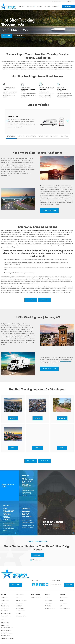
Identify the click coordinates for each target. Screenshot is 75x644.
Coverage (40, 6)
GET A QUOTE (37, 552)
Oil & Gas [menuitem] (18, 611)
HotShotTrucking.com (65, 362)
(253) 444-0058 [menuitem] (5, 620)
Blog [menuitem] (61, 603)
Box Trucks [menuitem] (4, 600)
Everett (37, 419)
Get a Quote (69, 6)
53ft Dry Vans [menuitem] (5, 606)
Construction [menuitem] (19, 600)
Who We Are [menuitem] (49, 598)
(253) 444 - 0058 (18, 30)
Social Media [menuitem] (63, 600)
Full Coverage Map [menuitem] (36, 595)
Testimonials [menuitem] (49, 600)
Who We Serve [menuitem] (20, 592)
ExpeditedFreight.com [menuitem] (7, 625)
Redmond (62, 419)
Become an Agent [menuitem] (50, 606)
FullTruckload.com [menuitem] (6, 628)
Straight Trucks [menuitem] (5, 603)
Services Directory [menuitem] (6, 613)
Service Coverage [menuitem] (35, 592)
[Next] (67, 122)
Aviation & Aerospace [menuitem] (22, 598)
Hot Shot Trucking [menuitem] (6, 611)
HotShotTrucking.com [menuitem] (7, 630)
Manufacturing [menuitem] (20, 606)
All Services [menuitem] (5, 595)
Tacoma (62, 448)
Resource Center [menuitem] (65, 595)
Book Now (22, 36)
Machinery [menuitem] (19, 603)
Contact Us (44, 300)
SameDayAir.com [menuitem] (6, 633)
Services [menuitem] (4, 592)
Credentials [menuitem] (48, 603)
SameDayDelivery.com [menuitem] (7, 636)
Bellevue (13, 419)
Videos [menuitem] (62, 598)
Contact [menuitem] (3, 616)
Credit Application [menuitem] (65, 606)
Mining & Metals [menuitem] (20, 608)
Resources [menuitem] (63, 592)
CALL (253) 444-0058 (49, 211)
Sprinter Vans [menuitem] (5, 598)
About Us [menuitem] (48, 592)
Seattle (13, 448)
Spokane (37, 448)
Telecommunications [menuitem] (22, 613)
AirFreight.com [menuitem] (5, 623)
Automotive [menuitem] (19, 595)
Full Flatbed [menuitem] (5, 608)
